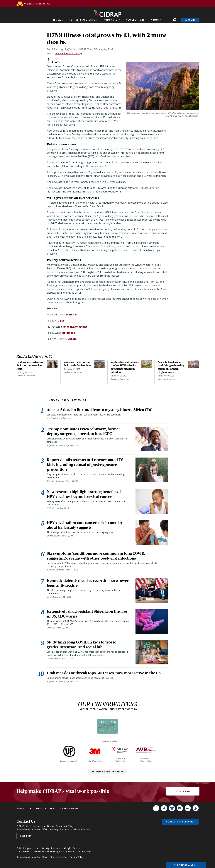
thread (73, 315)
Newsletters (135, 20)
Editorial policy (42, 809)
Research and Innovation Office (32, 858)
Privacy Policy (77, 858)
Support (190, 20)
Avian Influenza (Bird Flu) (68, 54)
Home (20, 809)
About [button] (155, 20)
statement (68, 333)
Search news (70, 809)
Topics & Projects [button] (82, 20)
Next (51, 356)
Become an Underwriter (108, 772)
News (59, 20)
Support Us (183, 792)
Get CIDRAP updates (186, 865)
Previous (47, 356)
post (63, 321)
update (72, 339)
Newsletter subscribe (180, 822)
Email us (26, 837)
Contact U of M (59, 858)
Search (174, 20)
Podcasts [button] (111, 20)
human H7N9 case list (74, 327)
